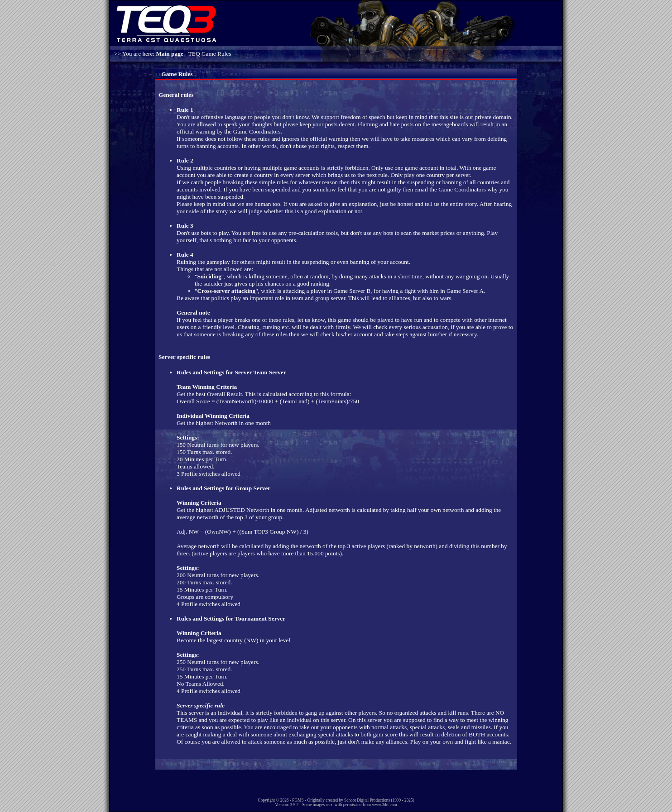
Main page (169, 54)
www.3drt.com (384, 805)
